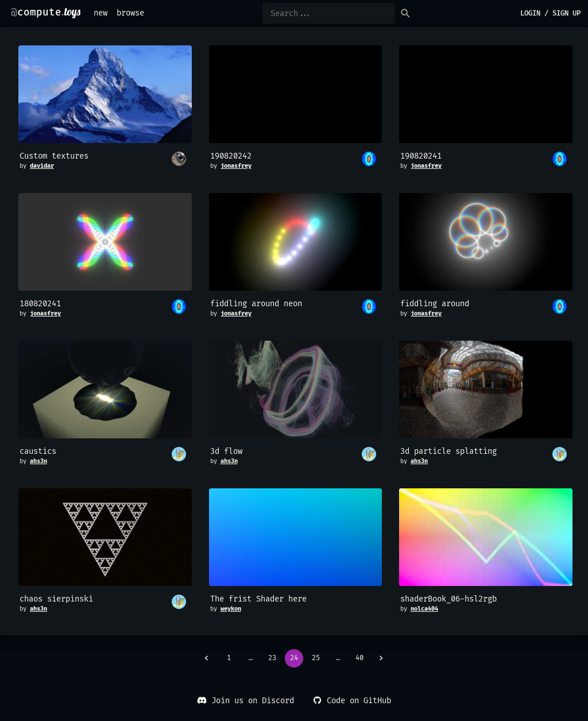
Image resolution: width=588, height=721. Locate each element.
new (100, 13)
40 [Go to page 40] (359, 658)
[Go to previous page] (207, 658)
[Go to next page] (381, 658)
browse (130, 13)
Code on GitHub (352, 701)
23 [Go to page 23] (272, 658)
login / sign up (550, 14)
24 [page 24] (294, 658)
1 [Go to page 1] (229, 658)
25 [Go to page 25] (316, 658)
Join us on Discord (245, 701)
